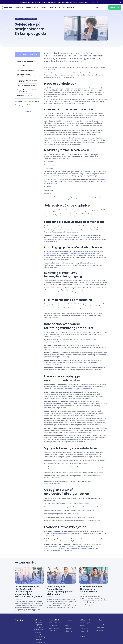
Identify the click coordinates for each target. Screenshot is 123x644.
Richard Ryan (54, 181)
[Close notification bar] (120, 2)
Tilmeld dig (27, 112)
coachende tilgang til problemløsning (80, 389)
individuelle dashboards (60, 533)
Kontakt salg (115, 7)
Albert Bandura (84, 121)
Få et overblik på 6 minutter (27, 54)
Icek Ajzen (77, 138)
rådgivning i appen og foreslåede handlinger (71, 548)
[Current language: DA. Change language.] (105, 7)
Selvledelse (56, 68)
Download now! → (95, 2)
